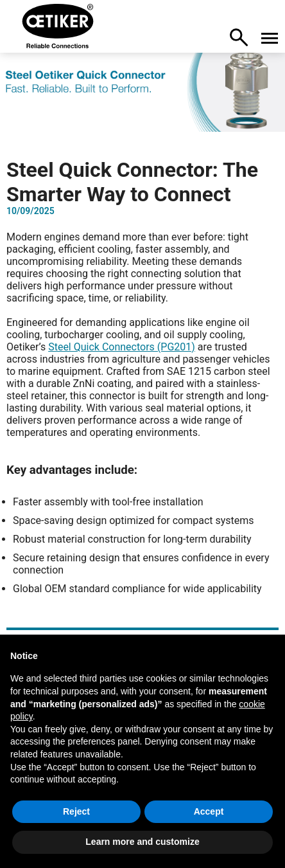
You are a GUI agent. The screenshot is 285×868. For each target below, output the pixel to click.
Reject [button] (76, 811)
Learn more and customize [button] (142, 842)
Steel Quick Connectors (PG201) (122, 347)
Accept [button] (209, 811)
